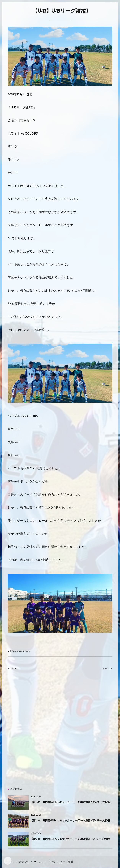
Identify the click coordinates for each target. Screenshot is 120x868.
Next (107, 669)
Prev (12, 669)
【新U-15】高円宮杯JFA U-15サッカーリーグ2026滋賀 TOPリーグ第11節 (70, 839)
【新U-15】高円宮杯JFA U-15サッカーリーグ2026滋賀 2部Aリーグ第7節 (71, 821)
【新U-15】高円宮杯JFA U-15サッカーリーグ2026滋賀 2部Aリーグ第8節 (71, 803)
